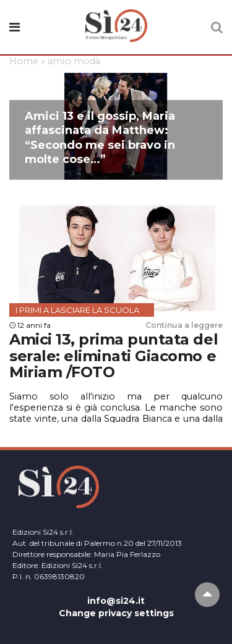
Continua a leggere (184, 325)
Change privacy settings (116, 613)
